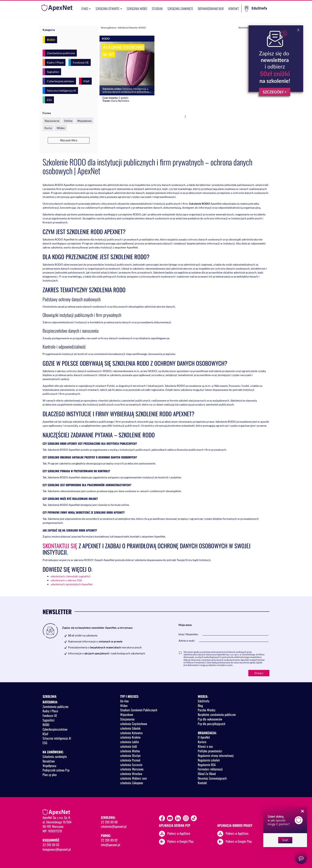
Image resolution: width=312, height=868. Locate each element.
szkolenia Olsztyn (130, 756)
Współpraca (49, 766)
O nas (86, 9)
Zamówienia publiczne (61, 53)
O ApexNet (204, 737)
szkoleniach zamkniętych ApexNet (72, 584)
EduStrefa (256, 9)
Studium (157, 9)
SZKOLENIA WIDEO (137, 9)
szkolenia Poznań (130, 760)
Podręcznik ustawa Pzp (56, 770)
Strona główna (108, 28)
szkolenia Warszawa (132, 769)
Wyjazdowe (84, 121)
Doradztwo (49, 761)
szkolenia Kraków (130, 737)
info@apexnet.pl (111, 845)
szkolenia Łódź (129, 746)
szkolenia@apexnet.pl (114, 826)
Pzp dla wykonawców (210, 719)
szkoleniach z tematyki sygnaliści (71, 576)
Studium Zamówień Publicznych (139, 710)
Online (68, 121)
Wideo (61, 128)
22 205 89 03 (51, 845)
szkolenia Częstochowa (134, 724)
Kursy (48, 128)
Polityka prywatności (210, 751)
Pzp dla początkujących (212, 724)
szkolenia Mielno (130, 751)
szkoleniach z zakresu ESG (66, 580)
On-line (124, 701)
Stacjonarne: (128, 719)
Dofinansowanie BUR (211, 9)
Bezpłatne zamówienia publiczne (217, 715)
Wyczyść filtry (69, 140)
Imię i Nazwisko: (189, 634)
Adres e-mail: (187, 641)
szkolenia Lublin (130, 742)
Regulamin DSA (207, 765)
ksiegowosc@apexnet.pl (57, 849)
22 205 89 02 (109, 840)
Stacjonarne (52, 121)
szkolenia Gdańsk (130, 728)
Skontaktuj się (60, 546)
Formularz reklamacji (210, 769)
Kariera (202, 742)
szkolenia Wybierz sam (134, 778)
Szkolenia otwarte (109, 9)
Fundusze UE (81, 62)
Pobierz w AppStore (179, 833)
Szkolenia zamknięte (180, 9)
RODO (51, 40)
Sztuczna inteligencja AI (61, 90)
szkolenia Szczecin (131, 765)
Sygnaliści (53, 72)
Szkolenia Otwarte (128, 28)
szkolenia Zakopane (132, 783)
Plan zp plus (50, 775)
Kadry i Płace (55, 62)
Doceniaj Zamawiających (212, 778)
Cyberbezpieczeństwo (60, 81)
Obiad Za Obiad (207, 774)
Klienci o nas (205, 746)
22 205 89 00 (109, 822)
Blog (200, 706)
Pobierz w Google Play (180, 841)
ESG (49, 100)
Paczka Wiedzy (207, 710)
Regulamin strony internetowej (216, 756)
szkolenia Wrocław (131, 774)
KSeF (87, 81)
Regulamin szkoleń (209, 760)
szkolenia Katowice (131, 733)
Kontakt (234, 9)
